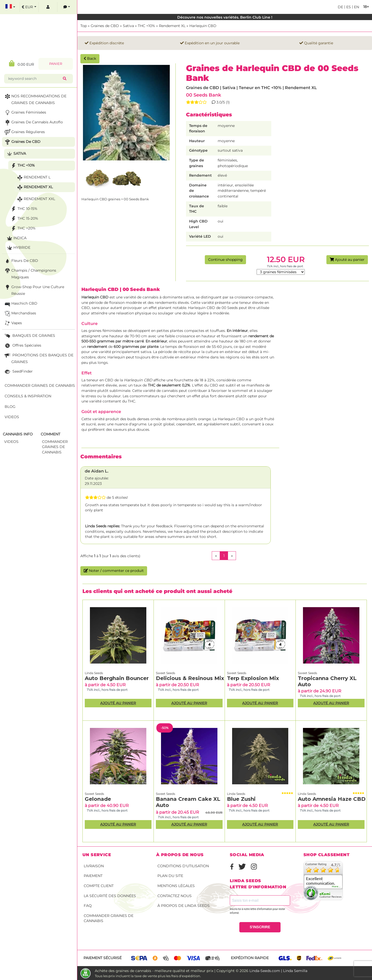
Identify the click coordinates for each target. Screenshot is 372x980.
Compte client (99, 886)
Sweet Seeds (166, 673)
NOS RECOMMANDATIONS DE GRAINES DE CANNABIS (35, 99)
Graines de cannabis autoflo (33, 122)
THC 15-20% (24, 219)
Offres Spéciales (22, 346)
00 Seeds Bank (204, 95)
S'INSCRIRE (260, 927)
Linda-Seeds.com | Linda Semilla (278, 971)
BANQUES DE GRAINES (29, 336)
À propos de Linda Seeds (184, 906)
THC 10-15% (24, 209)
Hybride (18, 248)
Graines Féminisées (25, 113)
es (348, 7)
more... (336, 887)
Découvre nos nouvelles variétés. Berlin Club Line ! (225, 17)
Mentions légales (176, 886)
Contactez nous (175, 896)
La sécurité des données (110, 896)
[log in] (48, 7)
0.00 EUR (22, 63)
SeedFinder (18, 372)
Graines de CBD (105, 26)
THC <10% (146, 26)
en (356, 7)
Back (90, 58)
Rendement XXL (36, 199)
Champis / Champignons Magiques (30, 273)
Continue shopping (225, 260)
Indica (16, 238)
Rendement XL (172, 26)
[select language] (10, 7)
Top (84, 26)
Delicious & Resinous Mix (190, 678)
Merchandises (20, 313)
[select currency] (29, 7)
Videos (12, 417)
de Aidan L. (97, 471)
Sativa (128, 26)
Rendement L (33, 178)
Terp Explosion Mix (253, 678)
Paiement (93, 876)
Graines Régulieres (24, 132)
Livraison (94, 866)
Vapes (13, 323)
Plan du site (170, 876)
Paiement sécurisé (103, 958)
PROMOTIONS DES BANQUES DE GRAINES (39, 358)
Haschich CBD (20, 304)
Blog (10, 407)
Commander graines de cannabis (109, 918)
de (340, 7)
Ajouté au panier (347, 260)
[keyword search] (35, 79)
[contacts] (67, 7)
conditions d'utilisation (183, 866)
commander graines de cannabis (55, 447)
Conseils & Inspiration (28, 396)
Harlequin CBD (203, 26)
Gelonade (98, 799)
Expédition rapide (250, 958)
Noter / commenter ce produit (114, 571)
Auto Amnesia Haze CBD (332, 799)
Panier (56, 64)
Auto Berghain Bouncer (117, 678)
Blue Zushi (241, 799)
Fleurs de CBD (21, 261)
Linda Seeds (94, 673)
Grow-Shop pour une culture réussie (34, 290)
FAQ (88, 906)
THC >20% (23, 229)
